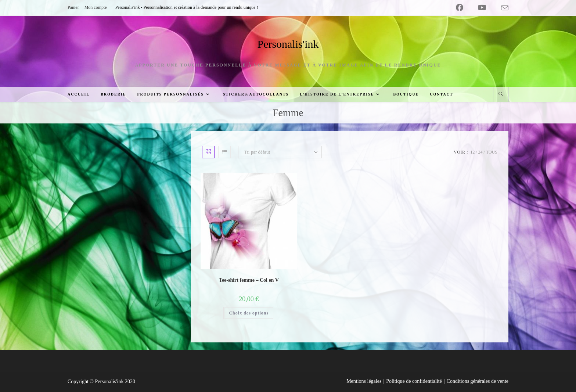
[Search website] (501, 95)
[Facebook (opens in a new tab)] (460, 8)
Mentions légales (364, 381)
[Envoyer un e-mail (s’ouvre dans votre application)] (501, 8)
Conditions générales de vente (478, 381)
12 (472, 152)
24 (480, 152)
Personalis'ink (288, 44)
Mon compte (96, 7)
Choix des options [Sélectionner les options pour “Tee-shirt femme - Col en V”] (249, 313)
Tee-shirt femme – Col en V (249, 280)
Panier (73, 7)
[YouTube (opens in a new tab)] (482, 8)
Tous (492, 152)
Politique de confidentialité (414, 381)
